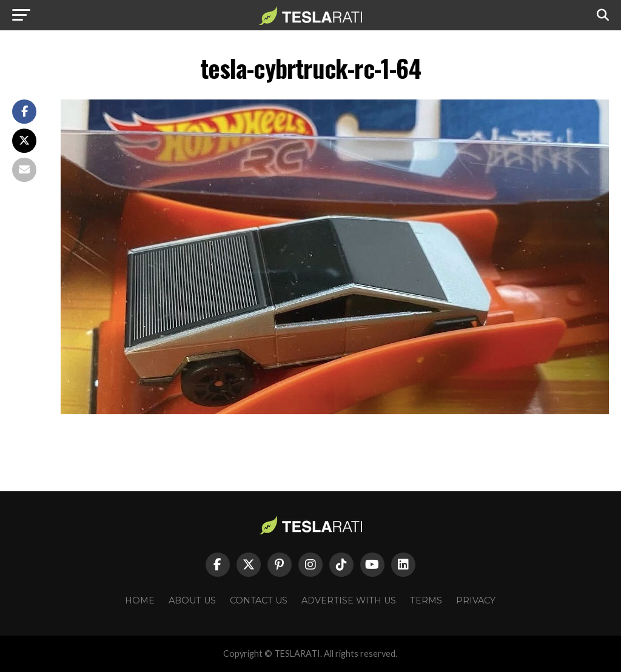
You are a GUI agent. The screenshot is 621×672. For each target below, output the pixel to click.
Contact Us (259, 600)
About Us (192, 600)
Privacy (476, 600)
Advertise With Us (349, 600)
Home (140, 600)
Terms (426, 600)
